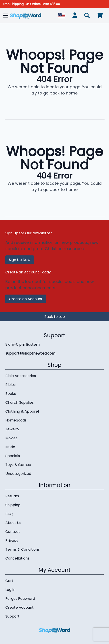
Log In (10, 590)
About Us (13, 523)
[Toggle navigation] (6, 15)
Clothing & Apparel (22, 411)
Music (10, 447)
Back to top (55, 317)
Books (11, 394)
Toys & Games (18, 465)
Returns (12, 496)
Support (12, 616)
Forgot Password (20, 599)
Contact (13, 532)
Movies (11, 438)
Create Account (20, 607)
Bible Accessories (21, 376)
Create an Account (26, 299)
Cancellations (17, 558)
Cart (9, 581)
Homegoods (16, 420)
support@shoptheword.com (30, 353)
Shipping (13, 505)
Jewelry (12, 429)
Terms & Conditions (23, 549)
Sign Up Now (20, 260)
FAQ (9, 514)
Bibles (10, 385)
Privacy (12, 541)
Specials (13, 456)
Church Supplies (20, 402)
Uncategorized (18, 474)
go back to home (60, 93)
